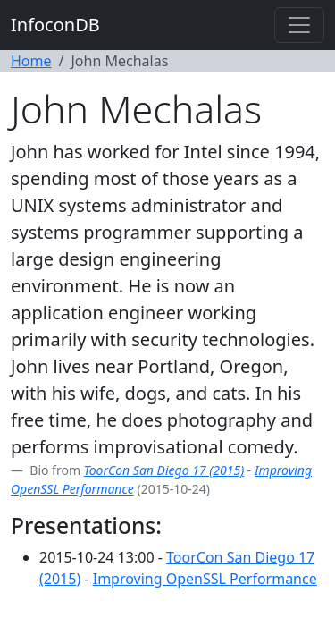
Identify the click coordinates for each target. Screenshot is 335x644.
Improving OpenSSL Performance (205, 579)
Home (31, 61)
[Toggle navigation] (299, 25)
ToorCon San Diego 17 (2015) (164, 470)
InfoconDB (55, 25)
